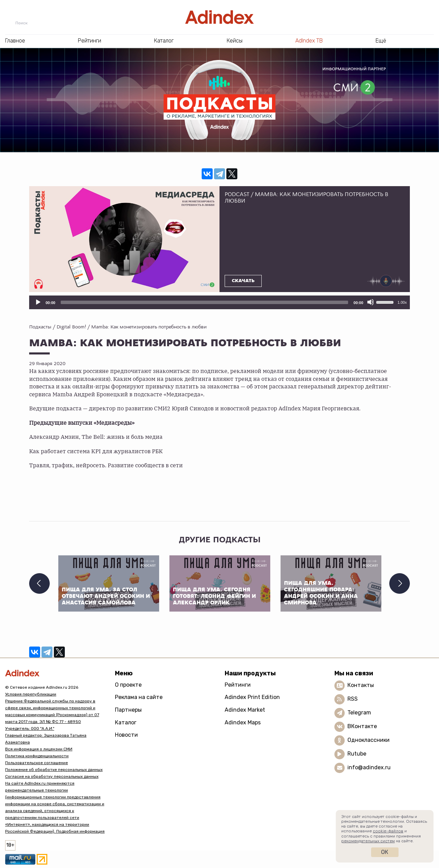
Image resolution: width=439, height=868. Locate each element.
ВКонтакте (362, 726)
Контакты (361, 685)
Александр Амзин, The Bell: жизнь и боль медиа (96, 436)
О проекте (128, 685)
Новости (126, 735)
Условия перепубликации (31, 694)
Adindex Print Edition (252, 697)
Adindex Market (245, 710)
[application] (219, 302)
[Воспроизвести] (38, 302)
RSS (353, 699)
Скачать (243, 281)
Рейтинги (238, 685)
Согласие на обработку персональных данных (52, 776)
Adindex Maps (243, 722)
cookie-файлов (388, 831)
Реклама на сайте (139, 697)
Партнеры (128, 710)
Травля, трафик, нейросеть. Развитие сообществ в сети (106, 465)
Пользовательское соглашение (37, 763)
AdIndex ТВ (309, 41)
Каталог (126, 722)
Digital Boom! (71, 327)
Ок (385, 852)
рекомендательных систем (368, 841)
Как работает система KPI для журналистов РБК (97, 451)
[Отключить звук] (370, 302)
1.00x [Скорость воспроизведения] (402, 302)
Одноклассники (369, 740)
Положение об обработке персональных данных (54, 770)
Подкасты (40, 327)
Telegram (359, 713)
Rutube (357, 754)
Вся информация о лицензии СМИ (39, 749)
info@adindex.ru (369, 767)
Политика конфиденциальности (37, 756)
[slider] (204, 302)
